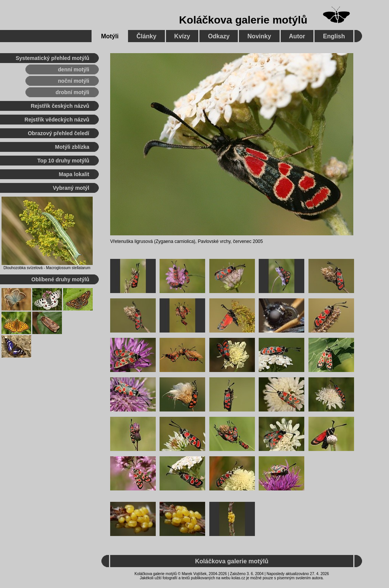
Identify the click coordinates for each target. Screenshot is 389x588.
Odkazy (219, 36)
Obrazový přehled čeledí (59, 133)
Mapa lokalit (74, 174)
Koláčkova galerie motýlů (243, 20)
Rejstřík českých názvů (60, 106)
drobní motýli (72, 92)
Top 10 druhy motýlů (63, 161)
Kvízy (182, 36)
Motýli (110, 36)
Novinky (259, 36)
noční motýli (74, 81)
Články (146, 36)
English (334, 36)
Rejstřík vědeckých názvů (57, 120)
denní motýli (74, 69)
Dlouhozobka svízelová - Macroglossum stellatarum (47, 268)
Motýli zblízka (72, 147)
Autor (297, 36)
